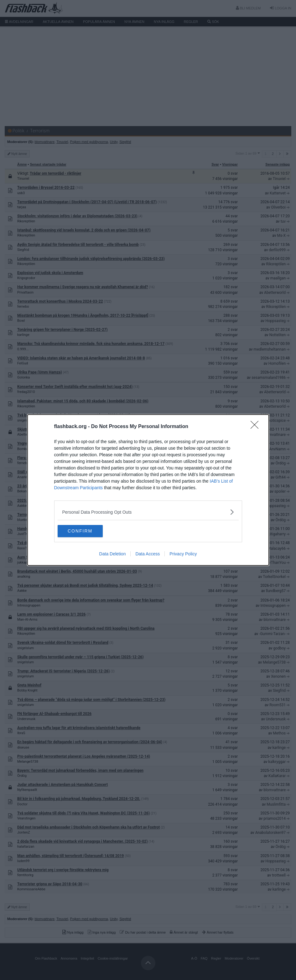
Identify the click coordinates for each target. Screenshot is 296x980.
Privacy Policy (183, 554)
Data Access (148, 554)
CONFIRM (87, 531)
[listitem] (148, 512)
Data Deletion (113, 554)
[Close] (257, 427)
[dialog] (148, 490)
